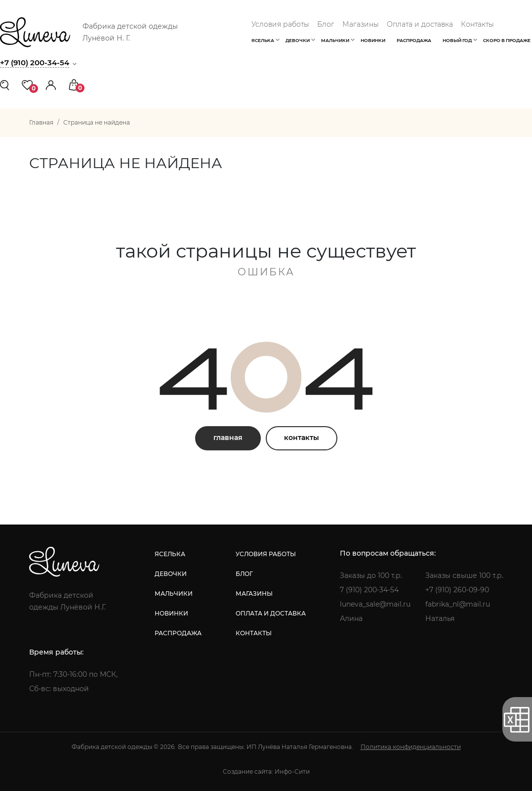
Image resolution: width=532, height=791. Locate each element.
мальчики (174, 593)
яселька (170, 554)
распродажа (178, 633)
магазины (254, 593)
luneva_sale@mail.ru (375, 604)
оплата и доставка (271, 613)
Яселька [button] (263, 40)
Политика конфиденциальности (411, 747)
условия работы (266, 554)
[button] (51, 84)
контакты (302, 438)
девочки (171, 574)
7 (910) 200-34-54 (369, 590)
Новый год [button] (457, 40)
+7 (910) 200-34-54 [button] (35, 63)
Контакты (477, 24)
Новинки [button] (373, 40)
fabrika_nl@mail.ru (458, 604)
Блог (326, 24)
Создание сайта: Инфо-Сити (266, 771)
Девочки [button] (298, 40)
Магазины (361, 24)
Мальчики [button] (335, 40)
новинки (171, 613)
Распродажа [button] (414, 40)
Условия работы (280, 24)
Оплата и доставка (420, 24)
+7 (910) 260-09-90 (457, 590)
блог (244, 574)
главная (228, 438)
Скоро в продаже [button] (507, 40)
